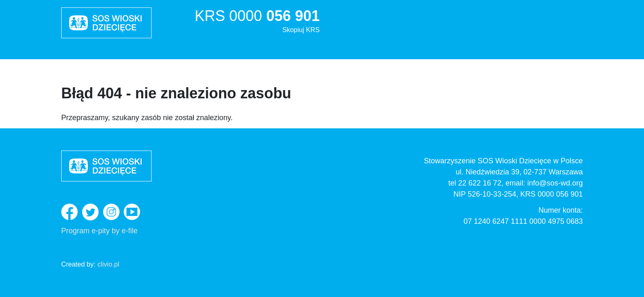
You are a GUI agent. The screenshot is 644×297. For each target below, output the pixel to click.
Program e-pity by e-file (99, 231)
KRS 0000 (257, 22)
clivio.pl (108, 264)
